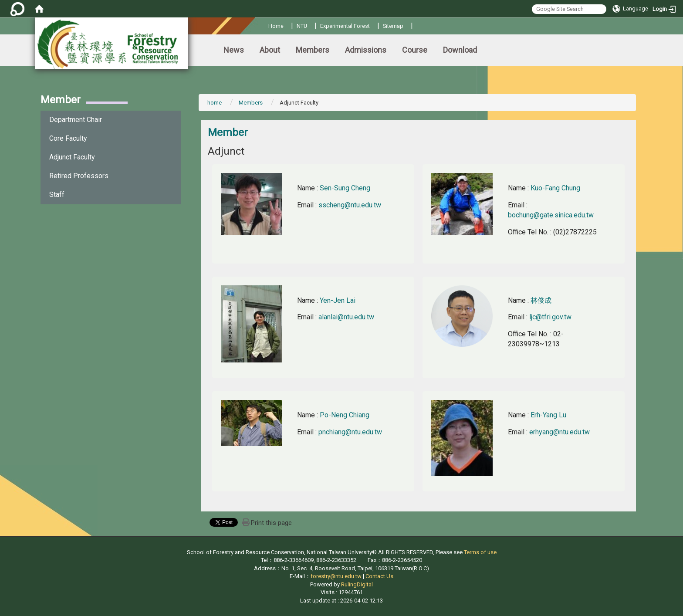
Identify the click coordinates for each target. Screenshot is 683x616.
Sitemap (393, 26)
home (215, 103)
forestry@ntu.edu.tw (336, 576)
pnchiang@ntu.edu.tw (350, 432)
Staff (57, 195)
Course (415, 50)
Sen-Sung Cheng (345, 188)
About (270, 50)
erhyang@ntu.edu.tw (560, 432)
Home (276, 26)
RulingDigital (357, 584)
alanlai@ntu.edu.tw (346, 317)
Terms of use (480, 552)
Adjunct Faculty (72, 157)
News (234, 50)
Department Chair (76, 120)
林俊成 (541, 300)
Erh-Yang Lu (548, 415)
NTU (302, 26)
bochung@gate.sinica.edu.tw (551, 215)
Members (313, 50)
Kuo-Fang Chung (555, 188)
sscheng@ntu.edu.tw (350, 205)
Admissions (366, 50)
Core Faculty (68, 138)
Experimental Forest (345, 26)
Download (460, 50)
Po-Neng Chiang (345, 415)
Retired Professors (79, 176)
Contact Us (379, 576)
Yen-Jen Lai (338, 300)
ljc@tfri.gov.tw (550, 317)
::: (265, 25)
